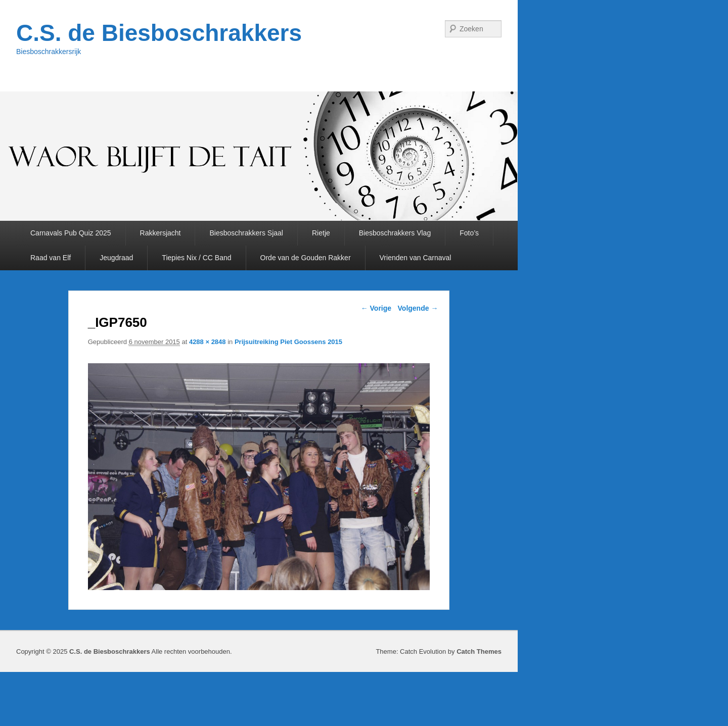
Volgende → (418, 308)
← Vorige (376, 308)
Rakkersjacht (161, 233)
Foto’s (469, 233)
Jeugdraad (116, 258)
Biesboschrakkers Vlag (395, 233)
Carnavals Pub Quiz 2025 (71, 233)
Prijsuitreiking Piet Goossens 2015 (288, 342)
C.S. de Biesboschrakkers (159, 33)
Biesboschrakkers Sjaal (246, 233)
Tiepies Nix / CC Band (196, 258)
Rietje (321, 233)
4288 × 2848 (208, 342)
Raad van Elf (51, 258)
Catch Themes (479, 651)
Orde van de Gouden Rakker (306, 258)
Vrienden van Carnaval (416, 258)
